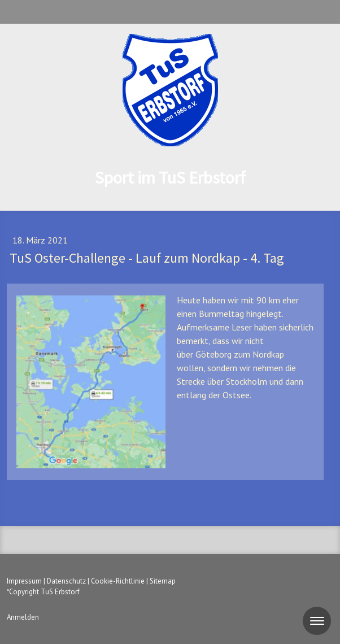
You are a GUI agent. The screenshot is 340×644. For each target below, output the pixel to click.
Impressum (24, 581)
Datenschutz (66, 581)
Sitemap (163, 581)
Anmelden (23, 617)
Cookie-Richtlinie (118, 581)
